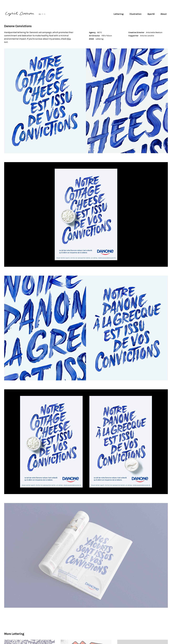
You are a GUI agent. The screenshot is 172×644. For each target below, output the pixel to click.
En (40, 14)
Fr (45, 14)
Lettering (118, 14)
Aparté (151, 14)
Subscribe (161, 625)
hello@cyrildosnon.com (17, 623)
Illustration (136, 14)
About (164, 14)
